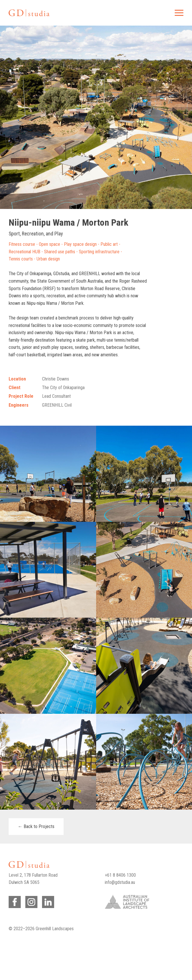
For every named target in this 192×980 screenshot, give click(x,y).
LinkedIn (47, 901)
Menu (178, 13)
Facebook (14, 901)
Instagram (30, 901)
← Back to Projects (36, 826)
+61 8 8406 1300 (120, 875)
